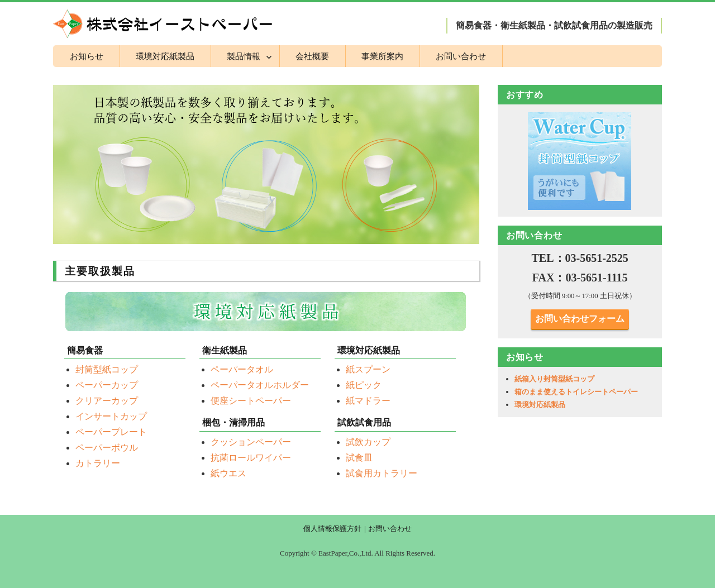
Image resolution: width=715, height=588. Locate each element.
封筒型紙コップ (107, 369)
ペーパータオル (242, 369)
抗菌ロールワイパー (251, 458)
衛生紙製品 (225, 350)
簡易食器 (85, 350)
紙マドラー (368, 401)
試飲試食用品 (364, 422)
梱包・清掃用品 (233, 422)
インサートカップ (111, 416)
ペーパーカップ (107, 385)
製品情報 (244, 56)
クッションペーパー (251, 442)
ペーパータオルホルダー (260, 385)
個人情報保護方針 (332, 529)
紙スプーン (368, 369)
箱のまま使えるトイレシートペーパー (576, 392)
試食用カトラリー (382, 473)
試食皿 (359, 458)
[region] (580, 161)
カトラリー (98, 463)
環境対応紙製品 (165, 56)
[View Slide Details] (580, 161)
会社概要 (312, 56)
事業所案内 (382, 56)
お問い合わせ (461, 56)
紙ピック (364, 385)
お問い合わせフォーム (580, 319)
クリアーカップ (107, 401)
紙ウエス (228, 473)
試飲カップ (368, 442)
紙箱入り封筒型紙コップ (554, 379)
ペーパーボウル (107, 448)
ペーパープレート (111, 432)
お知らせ (87, 56)
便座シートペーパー (251, 401)
